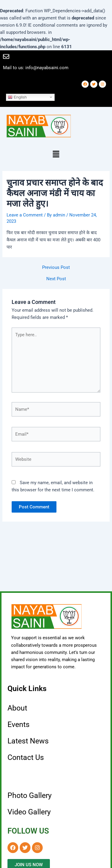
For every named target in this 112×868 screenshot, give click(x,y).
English (17, 97)
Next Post (56, 279)
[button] (56, 155)
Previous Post (56, 268)
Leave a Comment (25, 215)
